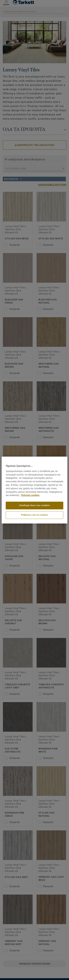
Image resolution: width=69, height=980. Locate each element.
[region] (34, 490)
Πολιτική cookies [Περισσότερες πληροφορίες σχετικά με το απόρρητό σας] (30, 495)
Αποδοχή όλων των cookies (35, 505)
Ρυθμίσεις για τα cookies (34, 515)
